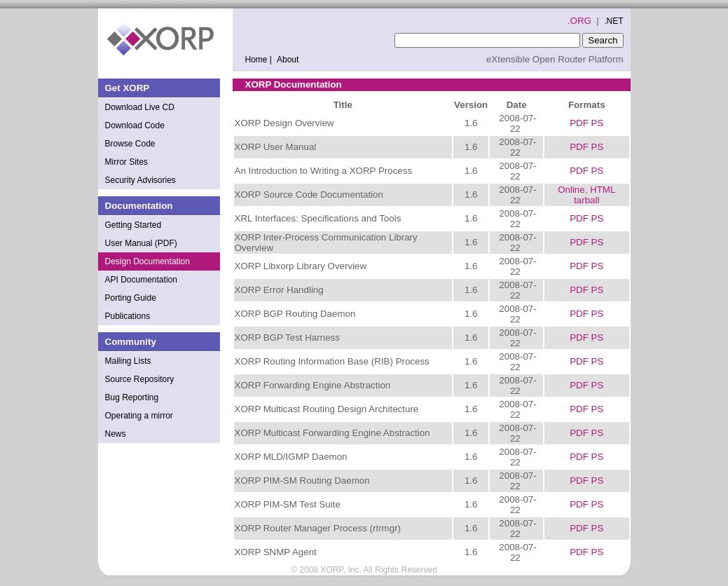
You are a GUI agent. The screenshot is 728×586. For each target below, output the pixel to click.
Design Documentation (147, 261)
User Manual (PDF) (141, 243)
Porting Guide (131, 298)
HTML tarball (595, 195)
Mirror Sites (126, 162)
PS (598, 123)
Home (260, 60)
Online (571, 190)
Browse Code (130, 144)
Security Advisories (140, 180)
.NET (613, 21)
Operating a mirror (139, 416)
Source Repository (140, 379)
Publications (128, 316)
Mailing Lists (128, 361)
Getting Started (133, 225)
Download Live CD (140, 107)
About (288, 60)
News (116, 434)
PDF (579, 123)
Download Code (135, 125)
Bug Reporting (132, 397)
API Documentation (141, 280)
